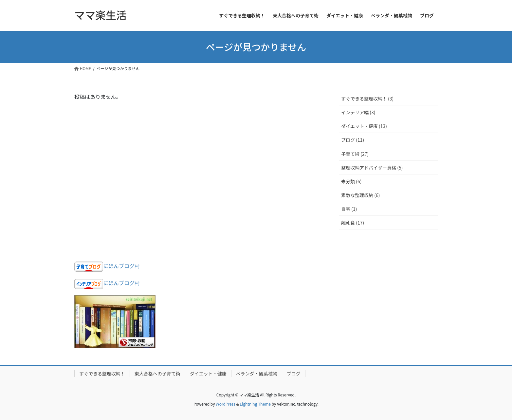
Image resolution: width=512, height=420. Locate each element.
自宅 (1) (349, 209)
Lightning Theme (255, 404)
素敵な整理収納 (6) (360, 195)
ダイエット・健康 (208, 374)
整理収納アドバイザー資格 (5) (372, 168)
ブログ (294, 374)
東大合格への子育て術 (157, 374)
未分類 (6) (351, 181)
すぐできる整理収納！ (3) (367, 99)
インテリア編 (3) (358, 112)
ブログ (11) (353, 140)
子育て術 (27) (355, 154)
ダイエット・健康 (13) (364, 126)
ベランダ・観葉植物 (257, 374)
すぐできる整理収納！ (102, 374)
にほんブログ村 (121, 266)
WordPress (226, 404)
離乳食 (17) (353, 223)
